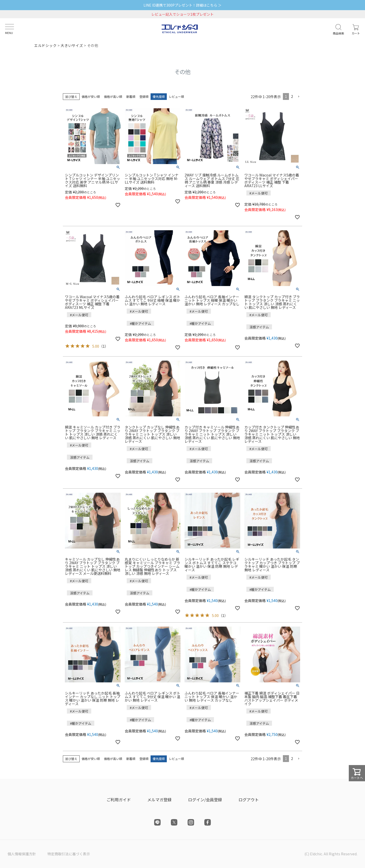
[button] (299, 97)
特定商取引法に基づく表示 (69, 854)
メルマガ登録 (159, 800)
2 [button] (292, 96)
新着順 (131, 96)
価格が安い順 (91, 96)
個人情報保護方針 (22, 854)
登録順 (144, 96)
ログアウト (249, 800)
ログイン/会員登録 (205, 800)
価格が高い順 (113, 96)
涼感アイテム (259, 327)
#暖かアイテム (140, 323)
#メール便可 (259, 193)
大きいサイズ (72, 45)
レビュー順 (176, 96)
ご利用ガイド (119, 800)
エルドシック (45, 45)
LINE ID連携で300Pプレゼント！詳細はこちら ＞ (182, 5)
